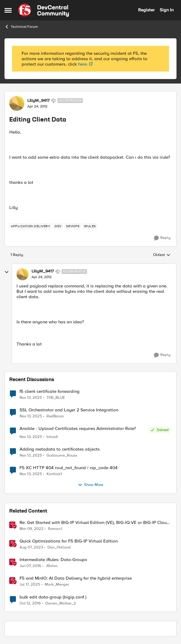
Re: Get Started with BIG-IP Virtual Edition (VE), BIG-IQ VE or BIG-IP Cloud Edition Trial (94, 523)
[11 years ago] (30, 566)
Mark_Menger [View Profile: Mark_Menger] (57, 585)
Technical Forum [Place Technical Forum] (21, 27)
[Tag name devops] (73, 226)
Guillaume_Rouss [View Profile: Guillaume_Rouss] (62, 456)
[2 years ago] (30, 585)
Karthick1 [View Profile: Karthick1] (54, 474)
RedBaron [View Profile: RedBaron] (55, 416)
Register (146, 10)
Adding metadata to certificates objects (60, 449)
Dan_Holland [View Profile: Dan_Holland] (59, 547)
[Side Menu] (8, 10)
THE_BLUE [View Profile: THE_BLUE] (56, 397)
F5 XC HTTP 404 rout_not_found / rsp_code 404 (69, 468)
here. (83, 64)
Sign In (167, 10)
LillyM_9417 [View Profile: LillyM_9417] (38, 101)
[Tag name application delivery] (30, 226)
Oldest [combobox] (162, 255)
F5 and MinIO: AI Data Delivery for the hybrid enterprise (76, 578)
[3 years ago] (31, 548)
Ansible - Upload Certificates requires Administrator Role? (78, 429)
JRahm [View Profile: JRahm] (52, 566)
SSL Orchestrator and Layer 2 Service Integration (69, 410)
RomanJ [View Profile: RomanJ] (55, 529)
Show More (90, 485)
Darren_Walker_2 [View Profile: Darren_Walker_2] (61, 603)
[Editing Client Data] (42, 277)
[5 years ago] (32, 529)
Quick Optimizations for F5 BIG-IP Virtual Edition (69, 541)
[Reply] (162, 238)
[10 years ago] (30, 603)
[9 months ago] (31, 398)
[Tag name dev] (58, 226)
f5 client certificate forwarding (50, 391)
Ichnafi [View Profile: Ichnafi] (52, 437)
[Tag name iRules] (90, 226)
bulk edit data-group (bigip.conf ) (53, 597)
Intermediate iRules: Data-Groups (53, 560)
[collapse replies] (7, 272)
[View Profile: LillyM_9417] (17, 103)
